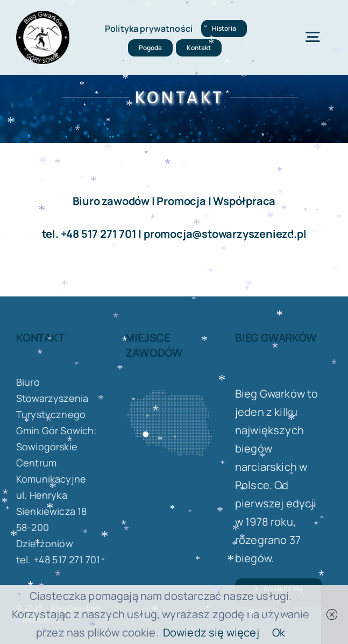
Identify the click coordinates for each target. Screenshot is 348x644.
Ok (279, 632)
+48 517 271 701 (99, 234)
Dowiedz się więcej (211, 632)
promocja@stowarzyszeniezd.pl (225, 234)
